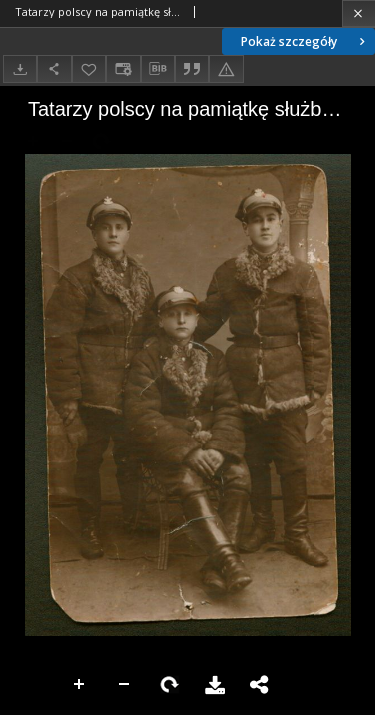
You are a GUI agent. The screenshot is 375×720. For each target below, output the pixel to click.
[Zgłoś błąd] (226, 68)
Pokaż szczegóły (305, 41)
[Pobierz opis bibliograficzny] (158, 69)
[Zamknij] (358, 13)
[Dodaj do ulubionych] (89, 68)
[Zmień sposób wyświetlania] (123, 68)
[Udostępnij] (54, 68)
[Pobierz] (20, 68)
